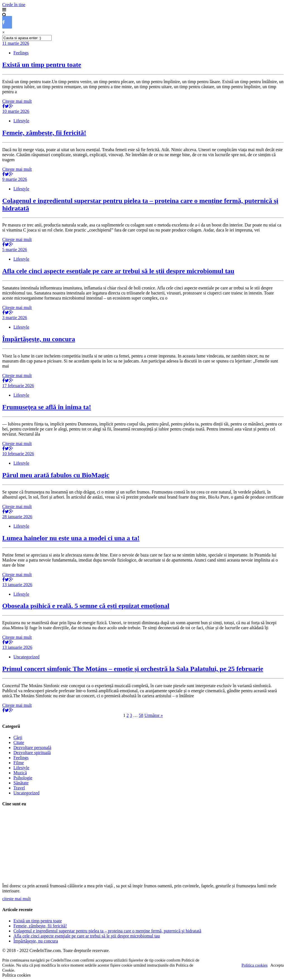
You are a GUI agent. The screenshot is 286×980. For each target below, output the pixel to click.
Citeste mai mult (17, 101)
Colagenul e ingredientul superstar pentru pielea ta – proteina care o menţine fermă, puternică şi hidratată (107, 931)
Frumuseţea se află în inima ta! (47, 407)
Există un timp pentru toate (42, 65)
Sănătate (21, 783)
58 (141, 715)
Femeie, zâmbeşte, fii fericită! (44, 133)
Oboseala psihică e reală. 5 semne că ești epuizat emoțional (86, 606)
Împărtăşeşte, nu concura (39, 339)
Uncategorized (26, 657)
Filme (19, 763)
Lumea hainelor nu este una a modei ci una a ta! (71, 538)
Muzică (20, 773)
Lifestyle (21, 121)
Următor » (154, 715)
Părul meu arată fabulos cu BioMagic (56, 475)
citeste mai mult (16, 899)
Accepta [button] (277, 965)
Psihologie (23, 778)
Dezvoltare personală (32, 748)
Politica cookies (255, 965)
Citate (19, 742)
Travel (19, 788)
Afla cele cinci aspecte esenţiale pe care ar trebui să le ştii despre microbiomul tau (118, 271)
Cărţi (18, 737)
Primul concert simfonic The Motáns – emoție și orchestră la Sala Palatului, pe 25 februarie (133, 669)
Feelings (21, 53)
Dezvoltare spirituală (32, 753)
